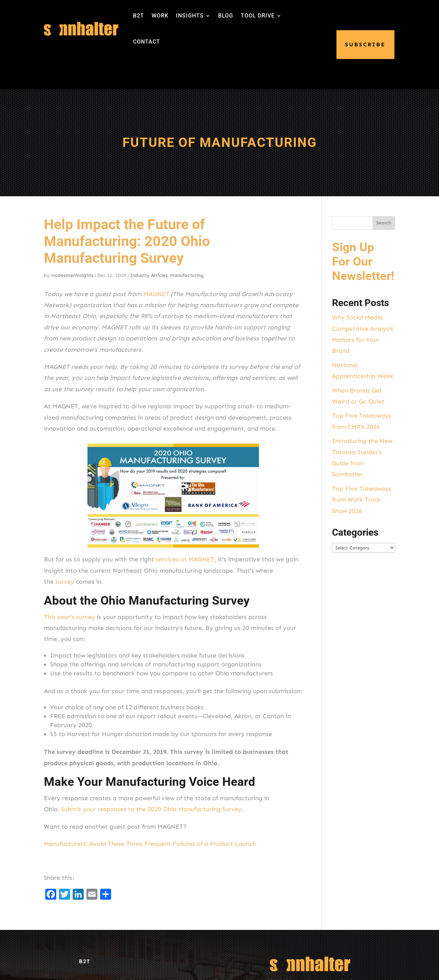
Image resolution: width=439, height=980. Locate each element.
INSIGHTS (190, 16)
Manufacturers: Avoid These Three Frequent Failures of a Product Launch (150, 844)
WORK (160, 16)
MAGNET (156, 294)
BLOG (226, 16)
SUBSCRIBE (365, 44)
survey (65, 582)
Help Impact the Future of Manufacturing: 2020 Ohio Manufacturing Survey (127, 241)
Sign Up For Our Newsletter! (363, 262)
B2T (139, 16)
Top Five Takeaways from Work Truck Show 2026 (362, 500)
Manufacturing (187, 275)
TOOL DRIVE (258, 16)
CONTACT (147, 42)
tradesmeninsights (72, 275)
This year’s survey (69, 617)
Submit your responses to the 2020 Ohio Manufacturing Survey (151, 809)
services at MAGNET (185, 559)
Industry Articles (149, 275)
